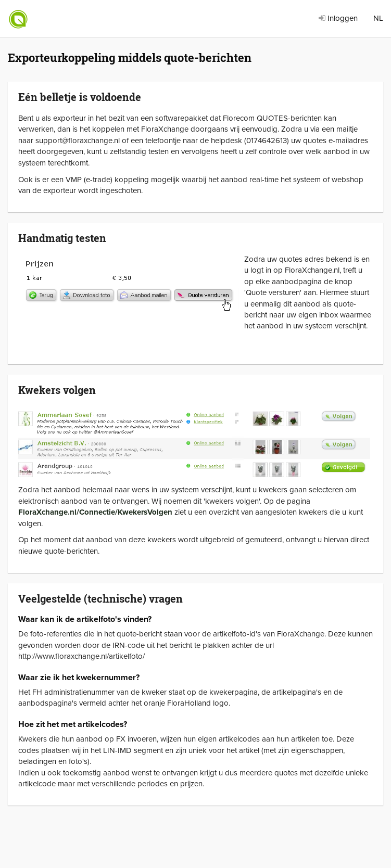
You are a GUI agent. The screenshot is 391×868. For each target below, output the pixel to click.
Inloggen (338, 18)
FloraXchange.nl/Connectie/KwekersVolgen (95, 512)
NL (378, 18)
